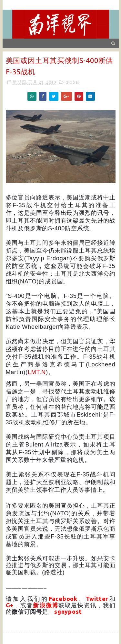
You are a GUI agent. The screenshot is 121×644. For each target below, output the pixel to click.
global (72, 82)
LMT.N (37, 372)
